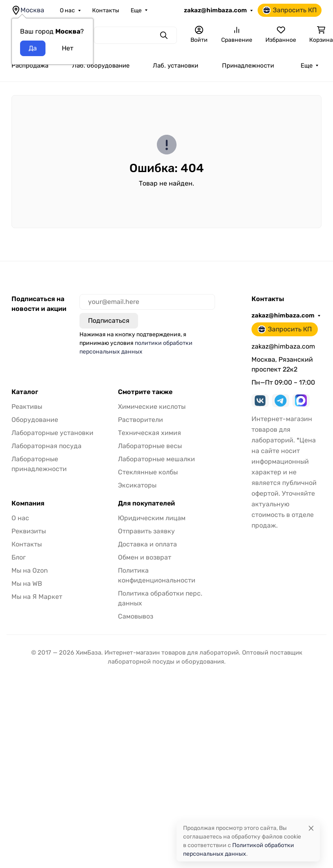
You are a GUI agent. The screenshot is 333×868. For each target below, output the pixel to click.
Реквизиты (29, 531)
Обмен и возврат (145, 557)
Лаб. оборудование (101, 66)
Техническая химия (150, 433)
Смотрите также (145, 392)
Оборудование (35, 420)
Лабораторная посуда (46, 446)
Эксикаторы (137, 485)
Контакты (106, 10)
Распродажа (30, 66)
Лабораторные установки (52, 433)
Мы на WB (27, 584)
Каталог (25, 392)
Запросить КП (290, 10)
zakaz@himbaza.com (215, 10)
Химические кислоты (152, 407)
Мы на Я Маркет (37, 597)
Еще (136, 10)
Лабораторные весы (150, 446)
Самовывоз (136, 616)
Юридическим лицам (152, 518)
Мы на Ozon (30, 570)
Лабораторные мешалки (156, 459)
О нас (67, 10)
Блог (19, 557)
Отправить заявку (146, 531)
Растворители (140, 420)
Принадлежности (248, 66)
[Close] (311, 828)
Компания (28, 503)
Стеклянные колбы (148, 472)
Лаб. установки (176, 66)
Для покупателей (146, 503)
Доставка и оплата (147, 544)
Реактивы (27, 407)
